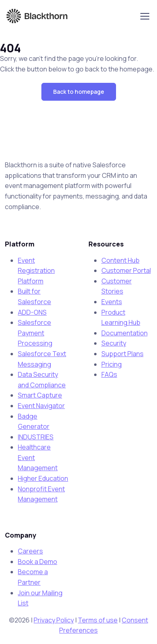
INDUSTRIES (36, 437)
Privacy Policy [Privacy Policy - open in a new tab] (54, 620)
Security (114, 343)
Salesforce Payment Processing (35, 333)
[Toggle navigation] (144, 16)
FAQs (109, 374)
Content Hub (120, 260)
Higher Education (43, 478)
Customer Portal (126, 270)
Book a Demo (38, 562)
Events (112, 302)
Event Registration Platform (36, 271)
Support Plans (123, 354)
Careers (30, 551)
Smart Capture (40, 395)
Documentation (125, 333)
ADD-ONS (32, 312)
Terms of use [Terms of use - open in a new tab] (98, 620)
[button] (79, 92)
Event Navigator (41, 406)
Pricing (112, 364)
